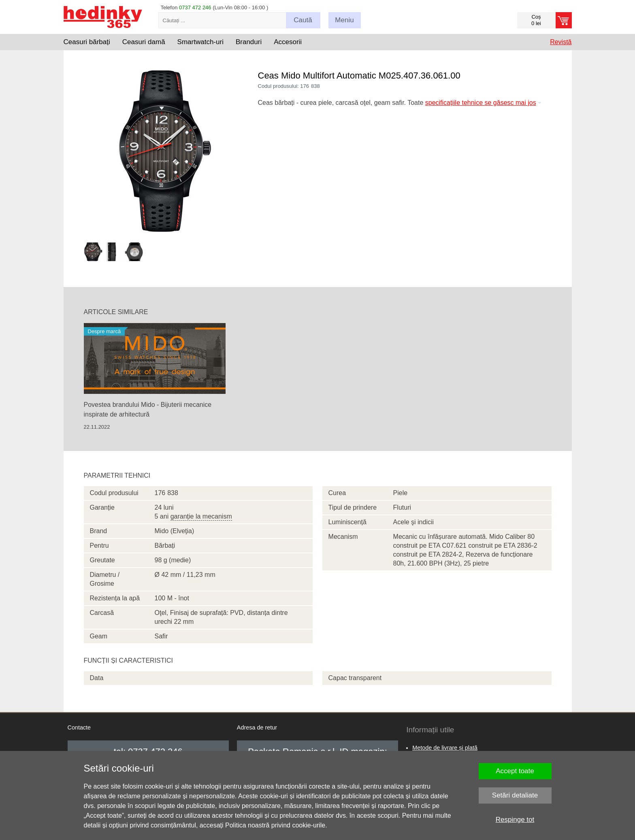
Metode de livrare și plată (445, 748)
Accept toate (515, 771)
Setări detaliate (515, 795)
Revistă (561, 42)
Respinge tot (515, 820)
